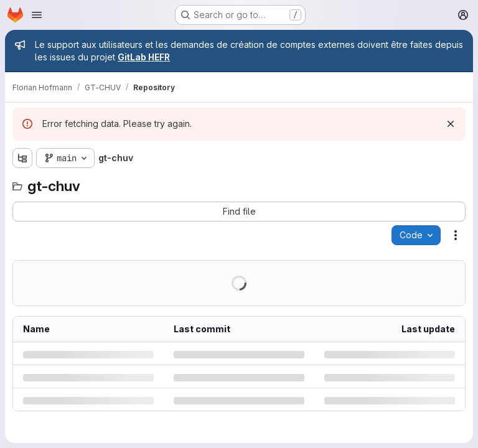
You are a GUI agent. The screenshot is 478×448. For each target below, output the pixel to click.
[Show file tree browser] (22, 158)
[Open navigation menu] (37, 15)
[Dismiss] (451, 124)
